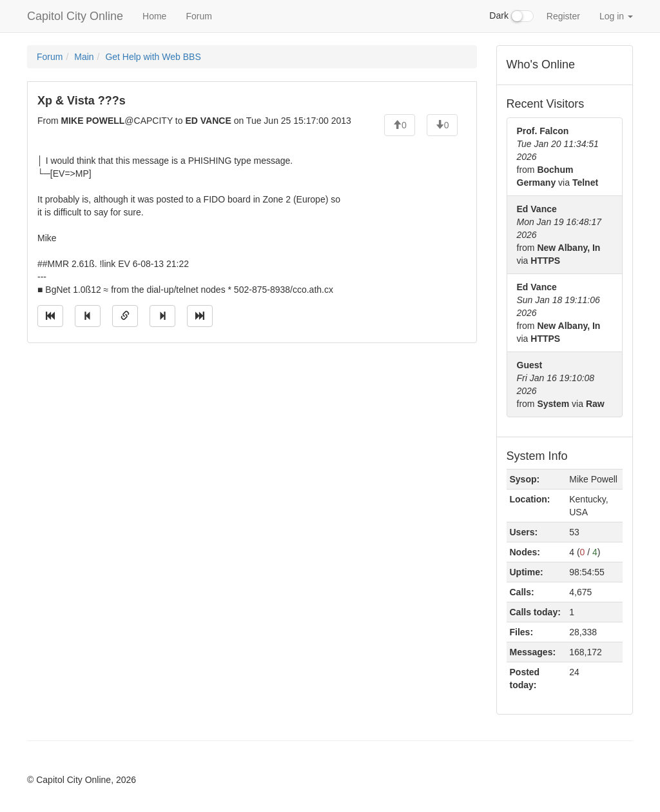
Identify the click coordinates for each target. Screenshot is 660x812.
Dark (511, 16)
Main (84, 57)
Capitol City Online (75, 16)
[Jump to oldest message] (50, 316)
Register (563, 16)
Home (154, 16)
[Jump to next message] (162, 316)
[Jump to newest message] (200, 316)
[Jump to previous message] (88, 316)
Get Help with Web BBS (153, 57)
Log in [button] (616, 16)
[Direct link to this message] (125, 316)
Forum (199, 16)
